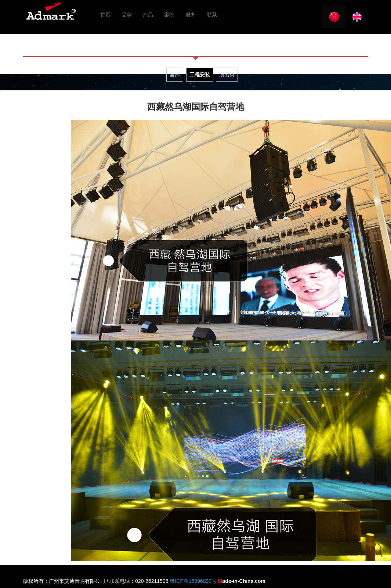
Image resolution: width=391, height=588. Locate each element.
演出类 (227, 75)
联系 (212, 15)
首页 (105, 15)
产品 (148, 15)
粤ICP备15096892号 (193, 581)
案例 (169, 15)
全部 (175, 75)
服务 (191, 15)
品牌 (127, 15)
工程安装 (200, 75)
